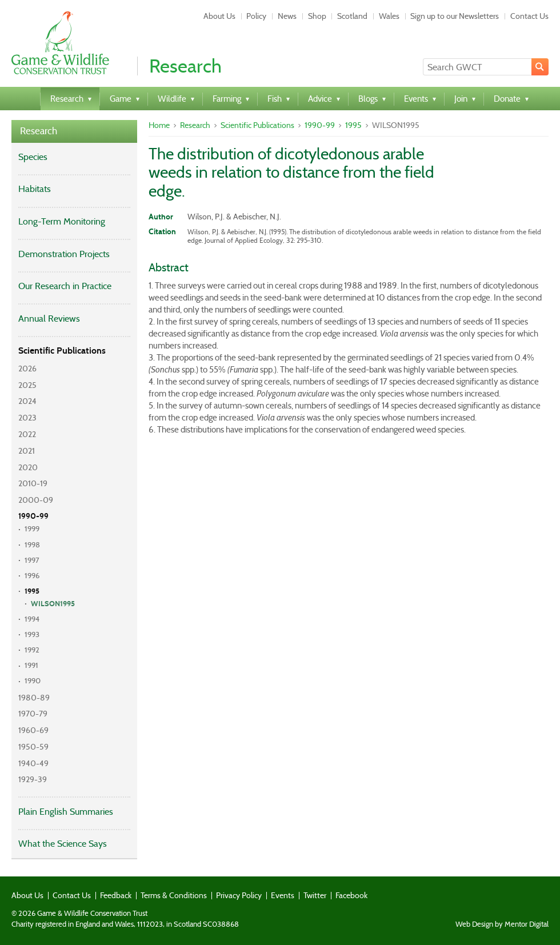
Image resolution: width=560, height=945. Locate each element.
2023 (27, 418)
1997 (32, 560)
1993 (32, 634)
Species (33, 157)
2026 (27, 369)
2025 (27, 385)
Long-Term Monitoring (62, 221)
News (287, 16)
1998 (32, 545)
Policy (256, 16)
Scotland (352, 16)
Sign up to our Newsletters (455, 16)
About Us (219, 16)
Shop (317, 16)
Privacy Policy (239, 895)
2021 (27, 451)
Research (39, 131)
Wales (389, 16)
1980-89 (34, 698)
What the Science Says (63, 844)
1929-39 (33, 779)
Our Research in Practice (65, 286)
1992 (32, 650)
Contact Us (529, 16)
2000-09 (36, 500)
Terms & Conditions (174, 895)
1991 (31, 665)
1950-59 (33, 747)
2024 (27, 401)
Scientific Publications (62, 351)
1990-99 (33, 516)
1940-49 (33, 763)
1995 (32, 591)
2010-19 (33, 483)
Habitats (35, 189)
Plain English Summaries (66, 812)
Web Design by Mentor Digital (502, 924)
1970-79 (33, 714)
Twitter (315, 895)
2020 (28, 467)
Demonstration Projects (64, 254)
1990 (33, 681)
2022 (27, 434)
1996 (32, 576)
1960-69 (33, 730)
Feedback (116, 895)
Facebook (351, 895)
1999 (32, 529)
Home (159, 125)
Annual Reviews (49, 319)
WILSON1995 (53, 604)
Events (283, 895)
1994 (32, 619)
